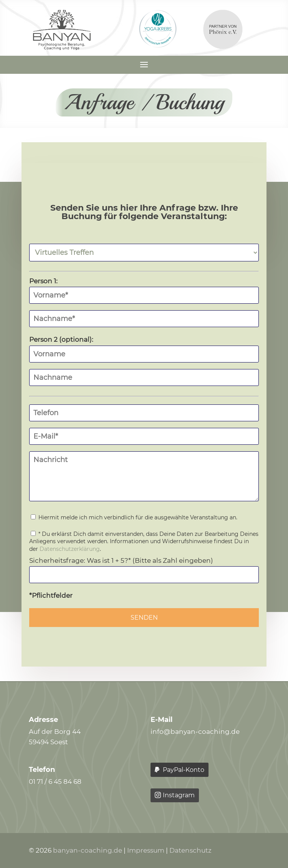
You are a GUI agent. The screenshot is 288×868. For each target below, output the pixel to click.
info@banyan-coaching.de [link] (195, 732)
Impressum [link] (146, 850)
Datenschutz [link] (190, 850)
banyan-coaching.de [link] (88, 850)
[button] (144, 64)
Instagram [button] (179, 795)
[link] (62, 48)
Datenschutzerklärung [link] (70, 549)
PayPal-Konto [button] (184, 770)
